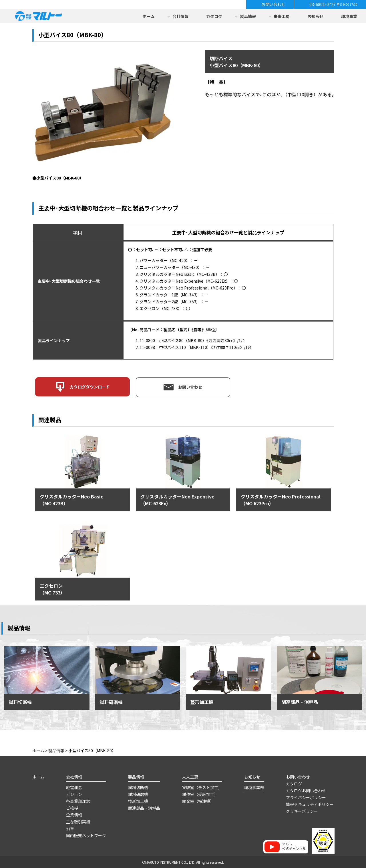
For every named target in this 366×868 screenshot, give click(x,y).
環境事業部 (254, 787)
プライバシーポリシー (306, 797)
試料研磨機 (138, 794)
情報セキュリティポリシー (310, 804)
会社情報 (180, 16)
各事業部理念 (78, 801)
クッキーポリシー (302, 811)
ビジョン (74, 794)
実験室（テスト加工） (202, 787)
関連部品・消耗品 (144, 807)
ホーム (149, 16)
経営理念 (74, 787)
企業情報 (74, 814)
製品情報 (248, 16)
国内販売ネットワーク (86, 835)
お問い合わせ (298, 776)
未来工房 (282, 16)
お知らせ (315, 16)
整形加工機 (138, 801)
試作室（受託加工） (200, 794)
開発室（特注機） (198, 801)
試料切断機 (138, 787)
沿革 (70, 828)
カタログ (214, 16)
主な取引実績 (78, 821)
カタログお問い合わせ (306, 790)
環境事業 (349, 16)
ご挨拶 (72, 807)
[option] (103, 115)
